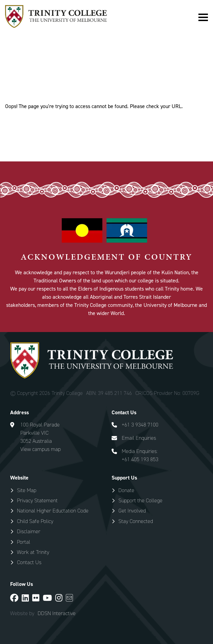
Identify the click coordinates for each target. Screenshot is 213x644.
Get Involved (132, 511)
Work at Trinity (33, 552)
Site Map (27, 490)
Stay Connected (136, 521)
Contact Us (29, 562)
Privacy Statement (37, 500)
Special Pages (45, 74)
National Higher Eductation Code (53, 511)
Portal (24, 542)
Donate (126, 490)
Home (12, 74)
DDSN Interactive (57, 613)
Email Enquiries (139, 438)
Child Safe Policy (35, 521)
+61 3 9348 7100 (140, 425)
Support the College (140, 500)
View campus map (41, 449)
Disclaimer (29, 531)
